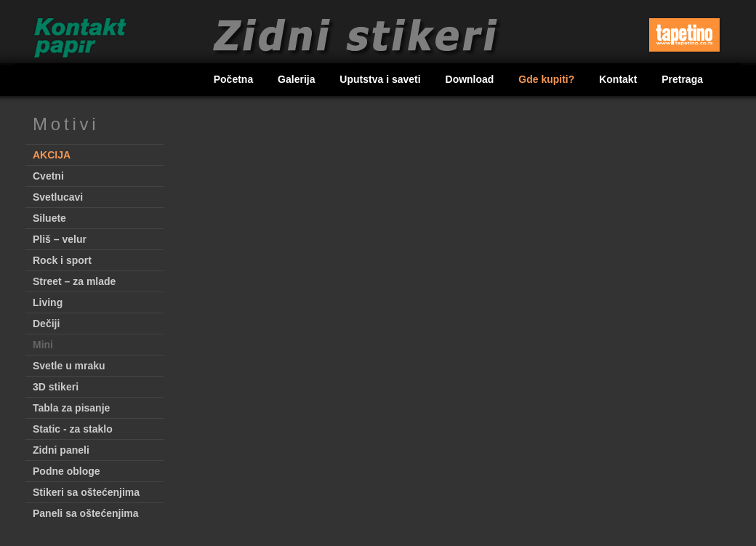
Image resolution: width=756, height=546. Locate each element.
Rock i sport (62, 260)
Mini (43, 345)
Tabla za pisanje (71, 408)
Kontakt (619, 79)
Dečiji (46, 324)
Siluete (49, 218)
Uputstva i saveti (381, 79)
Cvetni (48, 176)
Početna (235, 79)
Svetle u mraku (69, 366)
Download (471, 79)
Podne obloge (67, 471)
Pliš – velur (60, 239)
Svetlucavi (58, 197)
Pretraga (682, 79)
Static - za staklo (73, 429)
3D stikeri (56, 387)
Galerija (298, 79)
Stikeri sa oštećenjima (86, 492)
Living (48, 302)
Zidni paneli (61, 450)
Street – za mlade (74, 281)
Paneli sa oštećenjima (86, 513)
